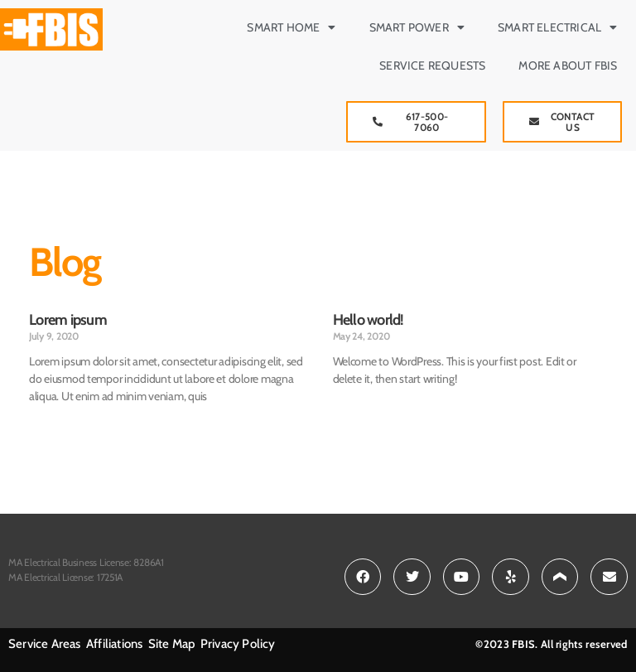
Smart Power (417, 27)
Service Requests (432, 65)
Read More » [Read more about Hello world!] (359, 406)
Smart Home (291, 27)
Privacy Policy (238, 644)
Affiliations (114, 644)
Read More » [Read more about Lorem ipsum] (55, 424)
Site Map (173, 644)
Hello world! (369, 320)
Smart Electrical (557, 27)
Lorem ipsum (68, 320)
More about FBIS (568, 65)
